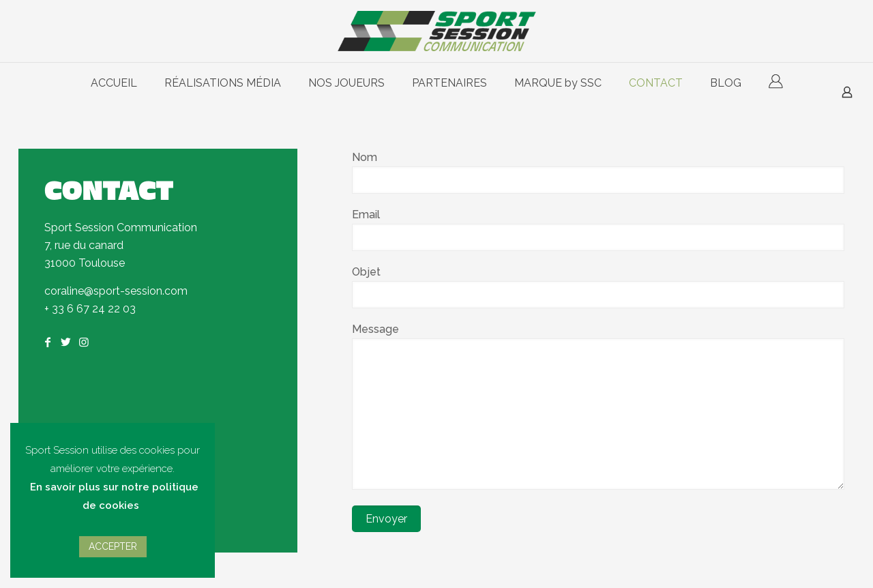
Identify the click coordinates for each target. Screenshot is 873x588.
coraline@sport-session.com (116, 291)
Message (598, 406)
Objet (598, 287)
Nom (598, 172)
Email (598, 230)
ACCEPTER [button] (113, 546)
